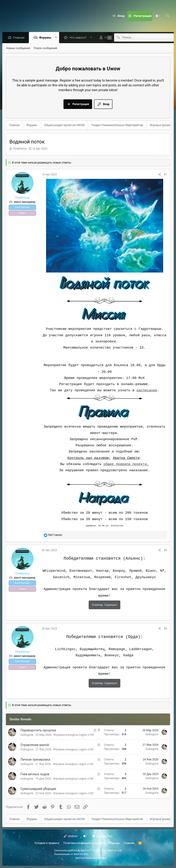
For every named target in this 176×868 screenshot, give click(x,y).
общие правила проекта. (126, 464)
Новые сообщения (18, 48)
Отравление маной (35, 745)
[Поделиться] (160, 175)
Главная (20, 38)
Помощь (114, 843)
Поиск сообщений (45, 48)
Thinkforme (20, 149)
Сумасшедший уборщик (38, 789)
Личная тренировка (35, 760)
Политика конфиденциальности (84, 843)
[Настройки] (157, 16)
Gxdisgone (27, 735)
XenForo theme (84, 858)
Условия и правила (47, 843)
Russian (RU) (102, 836)
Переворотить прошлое (38, 730)
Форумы (46, 38)
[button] (57, 38)
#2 (166, 550)
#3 (166, 629)
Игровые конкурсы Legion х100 (74, 735)
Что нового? (79, 38)
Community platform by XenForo (88, 851)
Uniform (71, 836)
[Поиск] (168, 16)
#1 (166, 175)
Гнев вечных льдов (35, 774)
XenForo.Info (81, 854)
